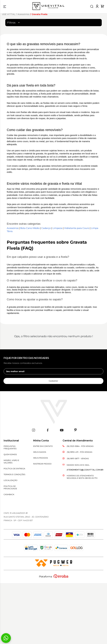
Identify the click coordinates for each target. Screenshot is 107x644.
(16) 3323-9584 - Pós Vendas (80, 446)
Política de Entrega (14, 469)
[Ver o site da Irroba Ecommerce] (61, 577)
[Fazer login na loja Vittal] (97, 7)
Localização (10, 480)
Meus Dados (40, 452)
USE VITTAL (9, 14)
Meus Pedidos (41, 458)
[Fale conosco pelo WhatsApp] (6, 638)
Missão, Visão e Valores (11, 461)
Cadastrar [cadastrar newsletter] (53, 381)
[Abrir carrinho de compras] (102, 6)
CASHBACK (9, 494)
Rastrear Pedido (42, 464)
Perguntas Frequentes (10, 447)
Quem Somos (10, 454)
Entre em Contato (43, 446)
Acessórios (23, 14)
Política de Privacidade (10, 487)
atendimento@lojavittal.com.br (85, 470)
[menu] (5, 7)
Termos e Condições (14, 474)
